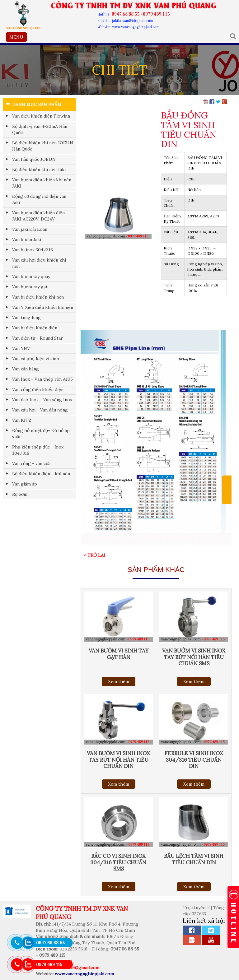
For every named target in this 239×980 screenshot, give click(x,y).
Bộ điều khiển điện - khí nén (41, 474)
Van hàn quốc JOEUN (34, 159)
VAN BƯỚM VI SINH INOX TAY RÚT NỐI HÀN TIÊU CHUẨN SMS (194, 657)
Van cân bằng (26, 369)
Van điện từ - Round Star (37, 338)
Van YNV (21, 348)
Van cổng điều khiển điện (38, 389)
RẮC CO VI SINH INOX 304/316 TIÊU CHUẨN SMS (118, 862)
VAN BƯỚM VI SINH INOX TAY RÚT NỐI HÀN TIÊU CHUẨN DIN (118, 759)
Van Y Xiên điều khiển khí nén (43, 307)
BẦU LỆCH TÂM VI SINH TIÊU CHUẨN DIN (194, 859)
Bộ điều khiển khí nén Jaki (39, 170)
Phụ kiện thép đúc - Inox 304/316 (38, 450)
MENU (18, 38)
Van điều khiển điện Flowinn (41, 116)
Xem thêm (119, 681)
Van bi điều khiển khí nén (38, 297)
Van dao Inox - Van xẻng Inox (42, 400)
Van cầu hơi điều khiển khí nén (39, 263)
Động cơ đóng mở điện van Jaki (39, 199)
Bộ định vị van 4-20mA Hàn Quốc (40, 129)
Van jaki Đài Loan (30, 229)
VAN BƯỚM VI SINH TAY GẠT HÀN (119, 654)
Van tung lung (26, 318)
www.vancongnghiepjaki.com (84, 974)
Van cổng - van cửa (31, 463)
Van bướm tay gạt (30, 287)
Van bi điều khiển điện (35, 328)
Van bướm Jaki (27, 239)
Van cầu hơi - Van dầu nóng (40, 410)
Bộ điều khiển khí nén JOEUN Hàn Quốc (43, 146)
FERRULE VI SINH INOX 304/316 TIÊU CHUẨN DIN (194, 759)
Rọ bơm (20, 494)
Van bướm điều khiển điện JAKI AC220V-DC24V (38, 216)
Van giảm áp (25, 484)
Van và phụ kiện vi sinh (36, 359)
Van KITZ (22, 420)
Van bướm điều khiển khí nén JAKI (42, 183)
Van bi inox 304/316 (33, 250)
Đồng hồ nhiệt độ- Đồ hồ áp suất (41, 434)
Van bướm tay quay (31, 276)
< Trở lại (94, 555)
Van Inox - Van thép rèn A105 (42, 379)
